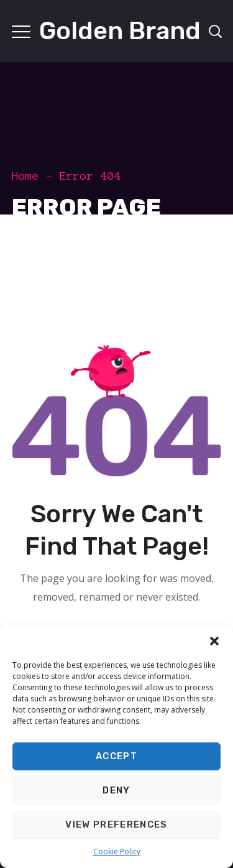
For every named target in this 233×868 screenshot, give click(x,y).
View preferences (116, 824)
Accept (116, 756)
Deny (116, 790)
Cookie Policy (117, 852)
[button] (214, 641)
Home (25, 176)
